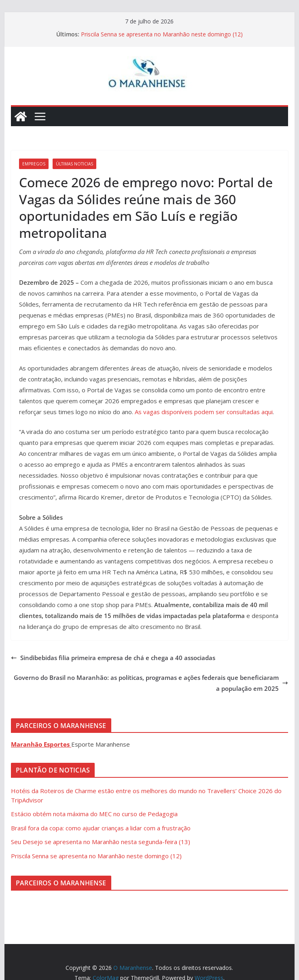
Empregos (34, 164)
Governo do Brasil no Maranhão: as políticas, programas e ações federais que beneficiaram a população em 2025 (151, 683)
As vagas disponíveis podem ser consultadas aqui (204, 412)
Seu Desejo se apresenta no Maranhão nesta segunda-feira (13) (101, 842)
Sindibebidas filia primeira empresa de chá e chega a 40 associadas (113, 658)
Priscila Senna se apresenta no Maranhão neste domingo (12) (162, 34)
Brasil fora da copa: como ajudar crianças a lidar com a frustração (101, 828)
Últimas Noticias (74, 164)
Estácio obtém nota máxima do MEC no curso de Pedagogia (94, 814)
